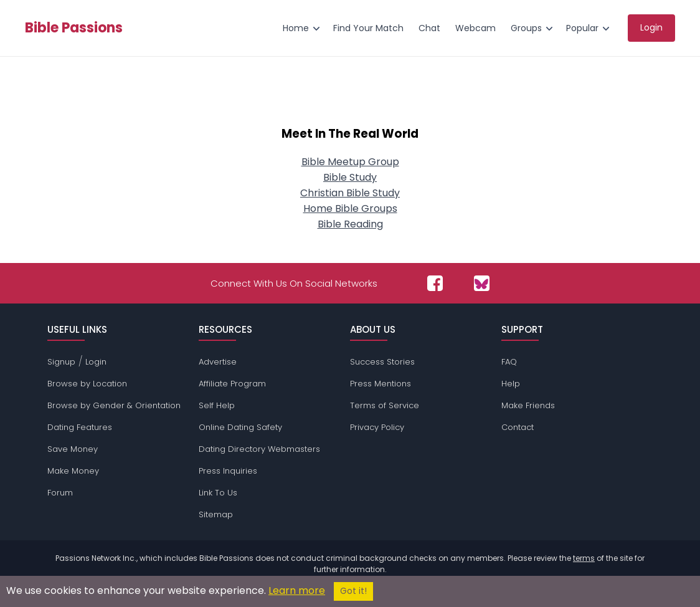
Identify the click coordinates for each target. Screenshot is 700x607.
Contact (518, 427)
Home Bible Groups (350, 208)
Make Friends (528, 405)
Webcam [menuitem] (475, 28)
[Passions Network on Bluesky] (482, 283)
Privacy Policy (377, 427)
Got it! (353, 591)
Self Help (217, 405)
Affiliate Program (232, 384)
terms (584, 558)
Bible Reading (350, 224)
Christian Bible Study (350, 193)
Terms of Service (385, 405)
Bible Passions (74, 28)
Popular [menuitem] (582, 28)
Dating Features (80, 427)
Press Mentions (381, 384)
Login (96, 362)
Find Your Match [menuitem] (368, 28)
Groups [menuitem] (526, 28)
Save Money (73, 449)
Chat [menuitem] (429, 28)
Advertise (218, 362)
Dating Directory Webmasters (259, 449)
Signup (61, 362)
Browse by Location (87, 384)
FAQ (509, 362)
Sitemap (216, 514)
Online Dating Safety (240, 427)
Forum (60, 493)
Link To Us (218, 493)
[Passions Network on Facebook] (435, 283)
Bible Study (350, 177)
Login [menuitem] (651, 27)
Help (511, 384)
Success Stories (382, 362)
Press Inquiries (228, 471)
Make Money (73, 471)
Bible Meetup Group (350, 162)
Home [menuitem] (296, 28)
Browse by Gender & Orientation (114, 405)
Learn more (297, 590)
